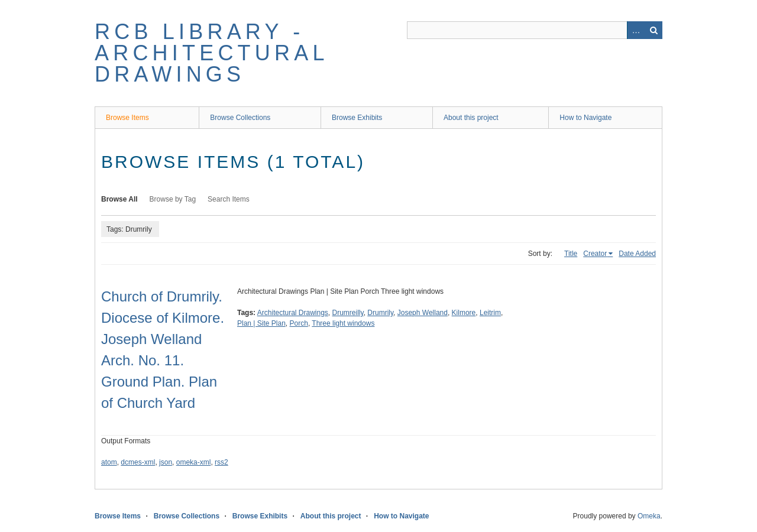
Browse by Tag (173, 199)
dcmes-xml (138, 462)
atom (109, 462)
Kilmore (464, 313)
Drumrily (380, 313)
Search (654, 30)
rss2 (221, 462)
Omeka (649, 516)
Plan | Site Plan (261, 323)
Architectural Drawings (293, 313)
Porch (299, 323)
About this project (471, 118)
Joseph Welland (423, 313)
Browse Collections (240, 118)
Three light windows (343, 323)
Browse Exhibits (357, 118)
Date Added (637, 254)
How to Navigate (585, 118)
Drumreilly (348, 313)
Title (571, 254)
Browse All (119, 199)
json (166, 462)
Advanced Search (636, 30)
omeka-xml (194, 462)
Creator (595, 254)
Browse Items (127, 118)
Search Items (229, 199)
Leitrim (490, 313)
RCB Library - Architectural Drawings (211, 53)
